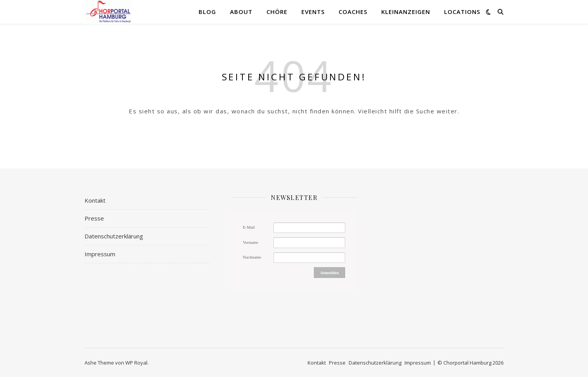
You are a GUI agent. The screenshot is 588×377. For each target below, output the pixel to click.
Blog (207, 12)
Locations (462, 12)
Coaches (353, 12)
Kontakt (95, 200)
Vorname (251, 242)
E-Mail (249, 227)
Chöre (277, 12)
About (241, 12)
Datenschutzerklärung (114, 236)
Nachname (252, 257)
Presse (94, 218)
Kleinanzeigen (406, 12)
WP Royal (136, 363)
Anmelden (329, 273)
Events (313, 12)
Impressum (100, 254)
